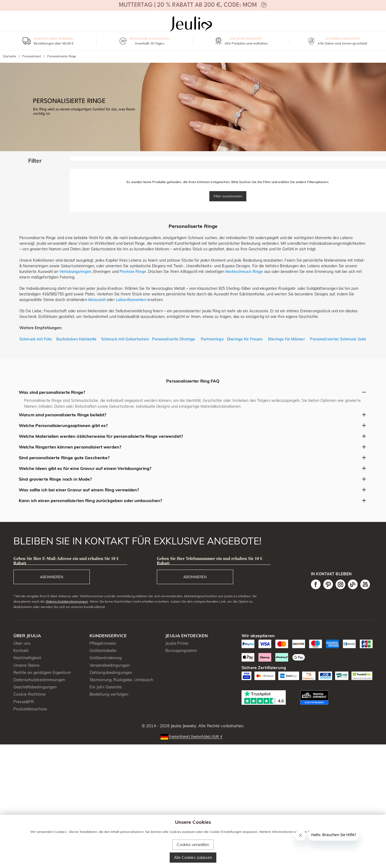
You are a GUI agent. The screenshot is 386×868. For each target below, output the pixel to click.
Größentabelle (103, 650)
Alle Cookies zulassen (193, 858)
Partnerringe (212, 339)
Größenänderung (106, 658)
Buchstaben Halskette (77, 339)
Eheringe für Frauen (245, 339)
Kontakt (21, 650)
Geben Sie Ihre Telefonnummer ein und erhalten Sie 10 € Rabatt (210, 561)
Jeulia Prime (177, 643)
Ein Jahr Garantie (106, 687)
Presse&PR (24, 702)
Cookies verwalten (193, 845)
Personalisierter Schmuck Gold (338, 339)
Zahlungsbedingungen (111, 672)
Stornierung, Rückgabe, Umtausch (121, 680)
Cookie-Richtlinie (29, 694)
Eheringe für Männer (286, 339)
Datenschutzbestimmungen (67, 601)
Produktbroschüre (30, 709)
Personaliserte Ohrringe (174, 339)
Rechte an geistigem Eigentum (42, 672)
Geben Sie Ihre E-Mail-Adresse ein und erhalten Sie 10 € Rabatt (66, 561)
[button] (193, 736)
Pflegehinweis (103, 643)
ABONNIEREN (52, 577)
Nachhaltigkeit (27, 658)
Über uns (22, 643)
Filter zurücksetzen (228, 196)
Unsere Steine (26, 665)
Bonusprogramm (181, 650)
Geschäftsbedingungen (35, 687)
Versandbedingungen (110, 665)
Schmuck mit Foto (36, 339)
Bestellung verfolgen (109, 694)
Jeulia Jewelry (183, 726)
